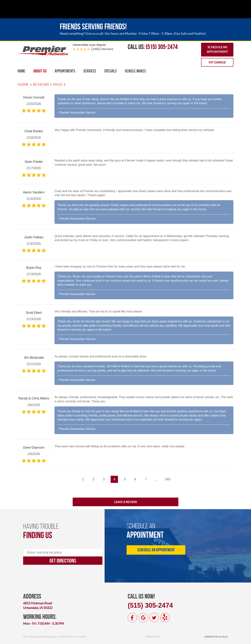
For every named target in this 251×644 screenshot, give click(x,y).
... (156, 479)
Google (143, 618)
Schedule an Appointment (217, 50)
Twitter (154, 618)
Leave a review (125, 502)
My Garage (217, 62)
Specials (110, 71)
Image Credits (153, 637)
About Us (40, 71)
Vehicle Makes (135, 71)
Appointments (65, 71)
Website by (216, 636)
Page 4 (59, 85)
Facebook (132, 618)
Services (90, 71)
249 (167, 479)
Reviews (41, 85)
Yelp (165, 618)
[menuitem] (21, 71)
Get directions (63, 561)
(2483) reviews (102, 49)
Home (21, 71)
